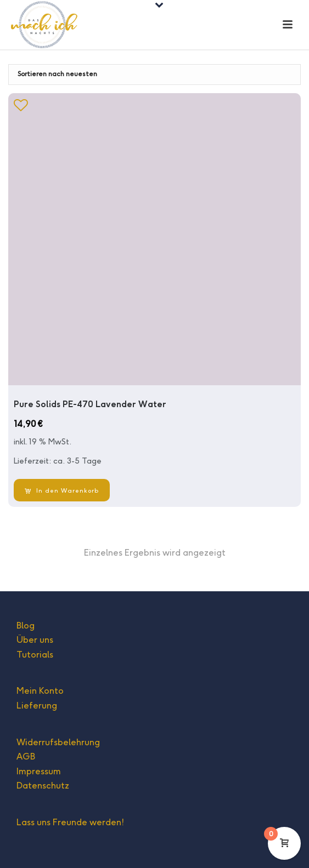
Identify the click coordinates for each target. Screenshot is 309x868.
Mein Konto (40, 691)
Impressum (39, 771)
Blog (26, 626)
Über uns (35, 640)
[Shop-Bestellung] (154, 75)
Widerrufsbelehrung (58, 742)
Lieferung (37, 706)
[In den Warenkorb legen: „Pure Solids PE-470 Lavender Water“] (62, 490)
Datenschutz (43, 786)
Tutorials (35, 655)
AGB (26, 756)
